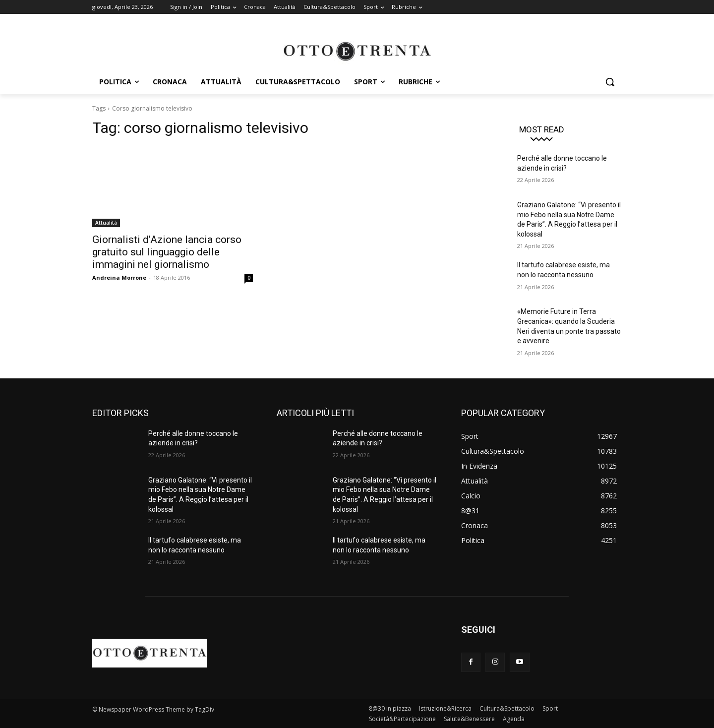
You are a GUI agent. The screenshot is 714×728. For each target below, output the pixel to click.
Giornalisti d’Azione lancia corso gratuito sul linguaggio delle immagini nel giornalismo (167, 252)
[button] (610, 82)
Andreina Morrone (119, 277)
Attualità (106, 223)
